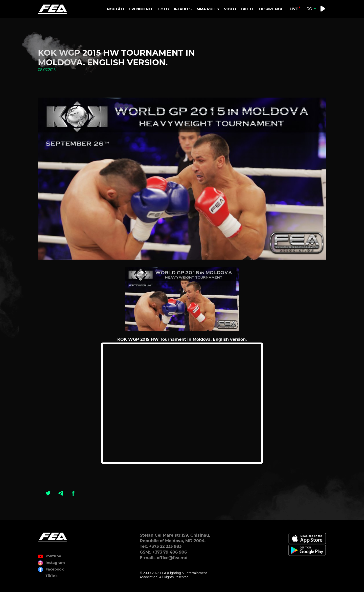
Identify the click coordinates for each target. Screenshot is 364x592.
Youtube (53, 556)
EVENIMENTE (141, 9)
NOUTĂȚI (116, 9)
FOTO (164, 9)
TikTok (52, 576)
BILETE (248, 9)
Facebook (55, 569)
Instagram (55, 563)
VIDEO (230, 9)
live (294, 9)
